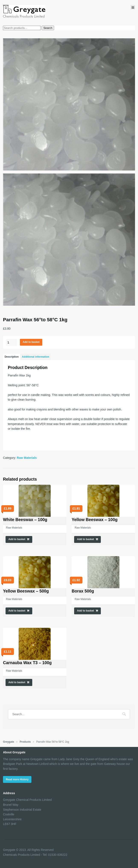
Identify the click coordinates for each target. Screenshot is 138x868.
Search (48, 28)
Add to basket (31, 342)
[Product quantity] (11, 342)
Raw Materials (27, 458)
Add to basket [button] (17, 539)
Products (25, 742)
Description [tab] (12, 357)
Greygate (9, 742)
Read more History (17, 779)
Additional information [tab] (35, 357)
